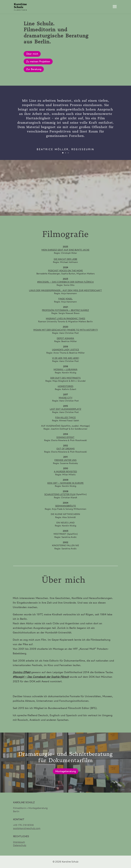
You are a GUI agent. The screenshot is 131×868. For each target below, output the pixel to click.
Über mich (32, 54)
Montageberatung (66, 772)
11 (79, 209)
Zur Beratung (34, 69)
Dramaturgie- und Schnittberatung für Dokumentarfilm (66, 758)
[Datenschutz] (20, 845)
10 (76, 209)
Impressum (19, 842)
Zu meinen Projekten (38, 62)
